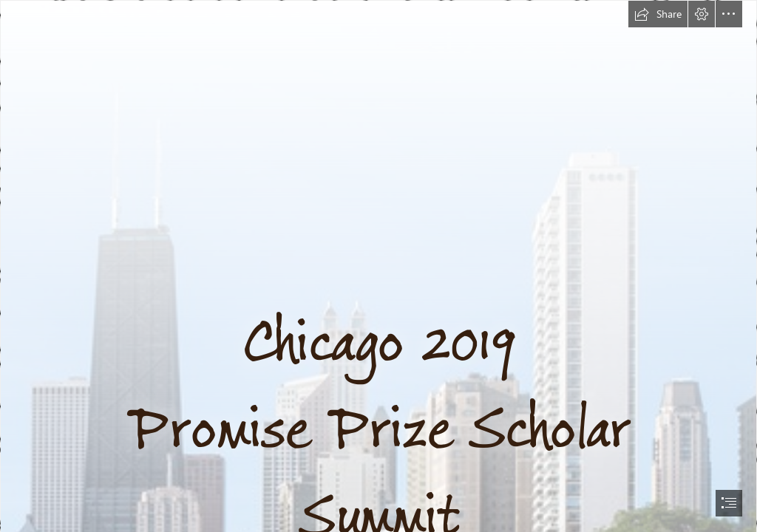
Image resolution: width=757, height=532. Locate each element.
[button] (658, 14)
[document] (378, 266)
